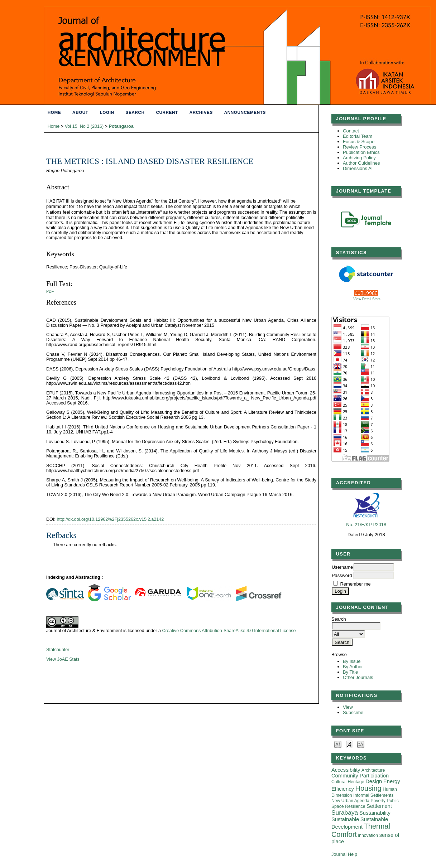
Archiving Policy (359, 158)
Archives (201, 112)
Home (54, 112)
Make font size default (349, 744)
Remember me (356, 584)
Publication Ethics (361, 152)
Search (135, 112)
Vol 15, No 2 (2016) (84, 126)
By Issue (352, 661)
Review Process (360, 147)
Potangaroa (121, 126)
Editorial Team (358, 136)
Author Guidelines (361, 163)
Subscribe (353, 712)
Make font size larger (361, 744)
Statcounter (58, 650)
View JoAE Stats (63, 659)
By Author (353, 667)
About (80, 112)
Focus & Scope (359, 142)
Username (342, 567)
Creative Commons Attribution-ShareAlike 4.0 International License (229, 631)
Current (167, 112)
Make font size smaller (338, 744)
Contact (351, 131)
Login (107, 112)
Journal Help (344, 854)
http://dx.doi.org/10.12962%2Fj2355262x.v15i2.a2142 (110, 519)
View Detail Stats (367, 299)
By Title (350, 672)
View (348, 707)
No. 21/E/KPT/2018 (366, 525)
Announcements (245, 112)
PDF (50, 291)
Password (342, 575)
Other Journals (358, 677)
